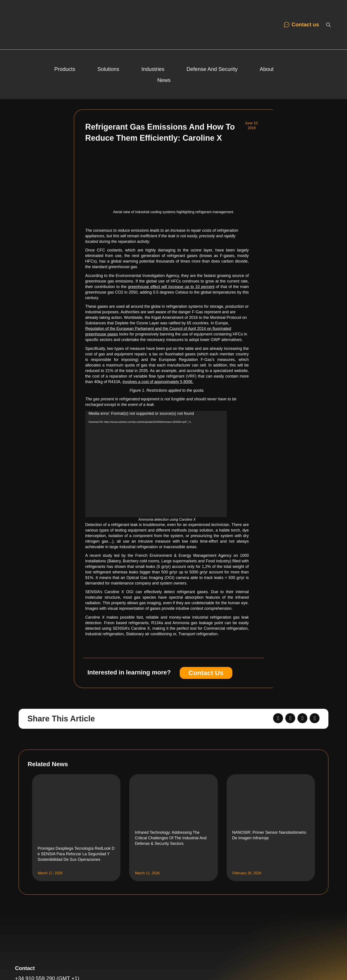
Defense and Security (212, 69)
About (267, 69)
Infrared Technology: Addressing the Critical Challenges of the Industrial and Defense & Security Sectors (171, 838)
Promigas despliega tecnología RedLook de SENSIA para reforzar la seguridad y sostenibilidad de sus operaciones (76, 854)
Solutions (108, 69)
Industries (153, 69)
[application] (156, 464)
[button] (278, 718)
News (164, 80)
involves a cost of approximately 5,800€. (158, 382)
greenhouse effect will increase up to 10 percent (171, 287)
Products (65, 69)
